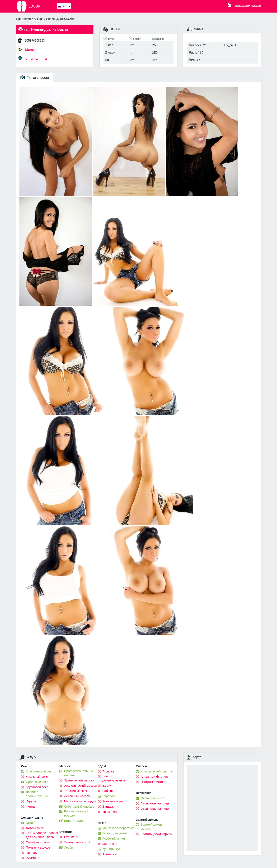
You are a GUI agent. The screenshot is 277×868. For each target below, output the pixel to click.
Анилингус (110, 854)
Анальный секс (37, 777)
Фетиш (31, 807)
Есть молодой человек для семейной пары (42, 835)
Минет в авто (112, 844)
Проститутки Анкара (30, 19)
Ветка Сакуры (74, 821)
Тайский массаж (76, 791)
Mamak (27, 50)
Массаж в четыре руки (80, 801)
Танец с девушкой (77, 842)
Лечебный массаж (77, 796)
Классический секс (40, 771)
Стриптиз (71, 837)
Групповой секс (37, 787)
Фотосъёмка (35, 828)
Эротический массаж (79, 780)
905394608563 (35, 41)
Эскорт (31, 823)
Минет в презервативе (119, 828)
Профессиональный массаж (79, 773)
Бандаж (108, 807)
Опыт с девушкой (115, 833)
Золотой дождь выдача (152, 827)
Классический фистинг (157, 771)
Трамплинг (110, 812)
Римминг (32, 858)
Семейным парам (39, 842)
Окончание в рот (153, 798)
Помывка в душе (38, 848)
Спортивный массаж (79, 807)
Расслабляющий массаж (76, 813)
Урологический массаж (81, 786)
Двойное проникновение (37, 794)
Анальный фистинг (154, 777)
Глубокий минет (114, 839)
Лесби (69, 848)
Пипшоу (32, 853)
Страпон (109, 796)
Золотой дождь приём (157, 834)
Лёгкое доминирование (114, 778)
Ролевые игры (113, 801)
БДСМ (107, 786)
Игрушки (32, 801)
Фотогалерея (35, 77)
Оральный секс (37, 782)
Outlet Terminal (33, 59)
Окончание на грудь (155, 803)
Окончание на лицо (155, 809)
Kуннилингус (112, 849)
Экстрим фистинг (153, 782)
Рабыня (108, 791)
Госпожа (109, 771)
